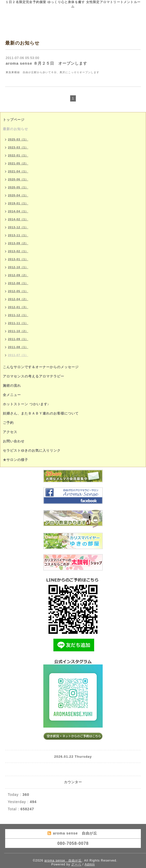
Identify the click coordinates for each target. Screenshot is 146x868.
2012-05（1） (18, 291)
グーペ (76, 864)
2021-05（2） (18, 163)
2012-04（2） (18, 299)
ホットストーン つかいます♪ (26, 404)
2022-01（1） (18, 155)
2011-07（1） (18, 355)
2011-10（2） (18, 331)
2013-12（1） (18, 227)
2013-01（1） (18, 259)
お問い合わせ (14, 441)
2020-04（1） (18, 195)
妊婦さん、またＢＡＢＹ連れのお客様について (41, 413)
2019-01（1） (18, 203)
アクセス (10, 432)
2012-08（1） (18, 283)
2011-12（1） (18, 315)
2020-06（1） (18, 179)
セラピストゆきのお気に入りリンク (32, 450)
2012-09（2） (18, 275)
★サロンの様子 (15, 460)
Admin (90, 864)
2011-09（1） (18, 339)
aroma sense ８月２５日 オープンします (46, 63)
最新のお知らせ (15, 129)
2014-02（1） (18, 219)
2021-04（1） (18, 171)
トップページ (14, 120)
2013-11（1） (18, 235)
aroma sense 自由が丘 (63, 861)
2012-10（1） (18, 267)
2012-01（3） (18, 307)
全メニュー (12, 395)
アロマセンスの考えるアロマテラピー (34, 376)
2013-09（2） (18, 243)
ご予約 (8, 423)
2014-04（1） (18, 211)
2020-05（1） (18, 187)
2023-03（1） (18, 147)
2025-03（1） (18, 139)
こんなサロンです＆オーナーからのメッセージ (41, 367)
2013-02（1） (18, 251)
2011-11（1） (18, 323)
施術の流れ (12, 386)
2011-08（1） (18, 347)
